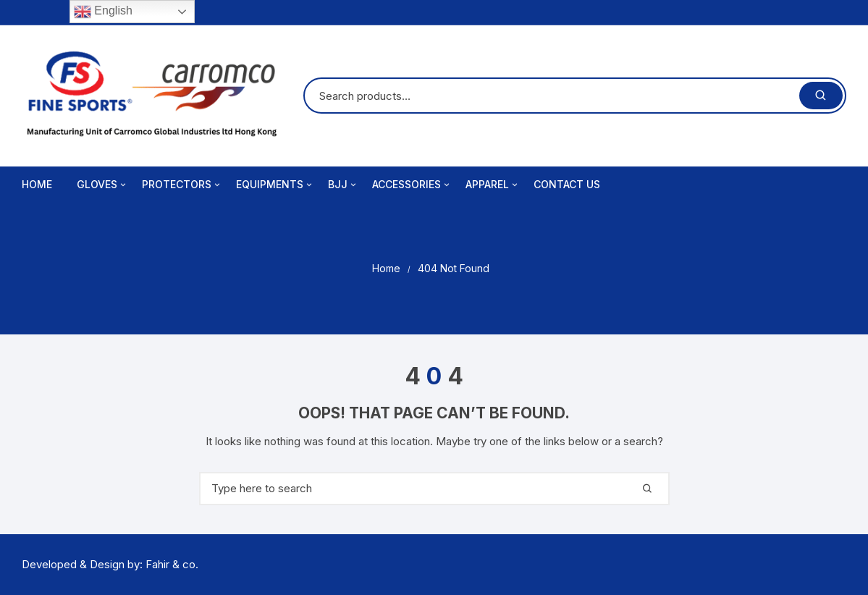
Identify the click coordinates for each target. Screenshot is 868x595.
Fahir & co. (172, 564)
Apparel (493, 185)
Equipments (275, 185)
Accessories (412, 185)
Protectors (182, 185)
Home (37, 184)
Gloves (102, 185)
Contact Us (567, 184)
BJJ (343, 185)
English (103, 12)
